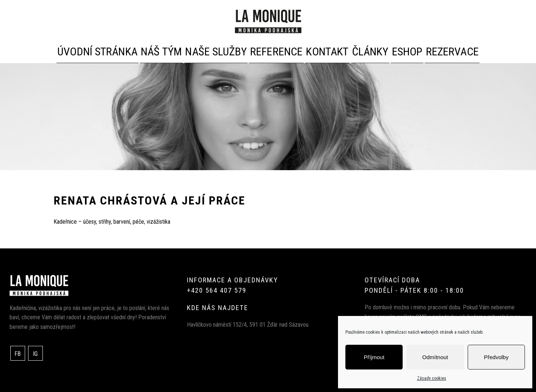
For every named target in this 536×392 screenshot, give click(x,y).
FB (18, 352)
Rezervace (443, 50)
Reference (265, 50)
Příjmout (374, 357)
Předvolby (496, 357)
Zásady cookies (432, 378)
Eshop (398, 50)
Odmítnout (435, 357)
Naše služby (211, 50)
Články (358, 50)
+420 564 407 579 (217, 289)
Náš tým (160, 50)
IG (35, 352)
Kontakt (314, 50)
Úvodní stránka (102, 50)
